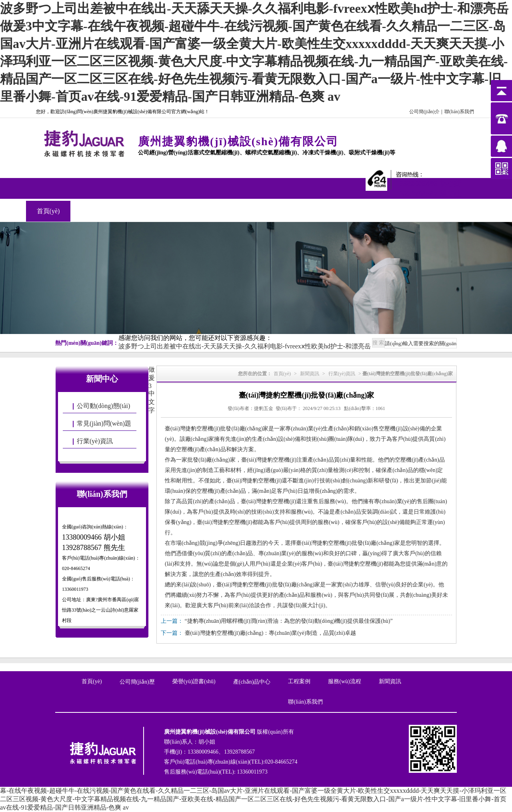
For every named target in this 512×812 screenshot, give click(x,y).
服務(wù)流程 (344, 681)
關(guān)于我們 (93, 211)
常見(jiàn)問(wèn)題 (104, 423)
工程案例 (182, 211)
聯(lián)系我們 (459, 112)
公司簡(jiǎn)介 (424, 112)
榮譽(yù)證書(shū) (194, 681)
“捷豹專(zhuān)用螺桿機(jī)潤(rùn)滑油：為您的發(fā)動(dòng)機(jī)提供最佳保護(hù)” (289, 621)
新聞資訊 (226, 211)
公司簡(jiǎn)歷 (137, 682)
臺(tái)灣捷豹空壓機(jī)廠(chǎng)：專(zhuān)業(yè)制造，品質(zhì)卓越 (271, 633)
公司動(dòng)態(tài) (103, 406)
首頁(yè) (48, 211)
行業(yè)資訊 (95, 441)
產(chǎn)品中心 (137, 211)
